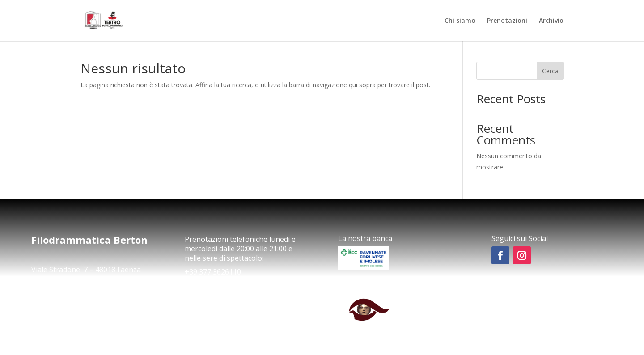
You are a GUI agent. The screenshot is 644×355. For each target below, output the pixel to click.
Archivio (551, 21)
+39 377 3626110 (213, 272)
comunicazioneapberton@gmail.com (84, 294)
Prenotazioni (507, 21)
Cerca (550, 71)
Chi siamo (460, 21)
